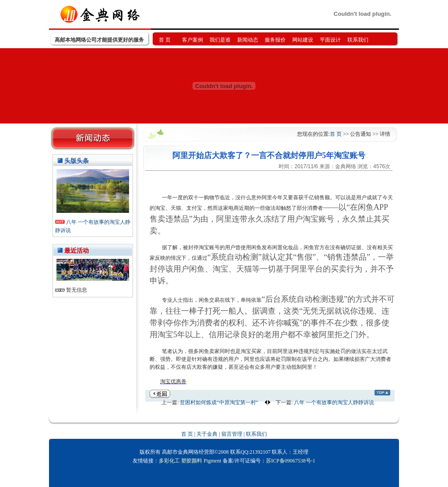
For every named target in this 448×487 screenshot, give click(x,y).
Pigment (212, 461)
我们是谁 (220, 40)
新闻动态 (248, 40)
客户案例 (192, 40)
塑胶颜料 (192, 461)
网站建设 (303, 40)
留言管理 (232, 434)
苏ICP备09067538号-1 (291, 461)
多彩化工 (169, 461)
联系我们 (358, 40)
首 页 (165, 40)
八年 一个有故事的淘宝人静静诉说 (334, 402)
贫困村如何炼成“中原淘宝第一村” (220, 402)
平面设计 (330, 40)
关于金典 (207, 434)
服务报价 (275, 40)
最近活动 (77, 251)
